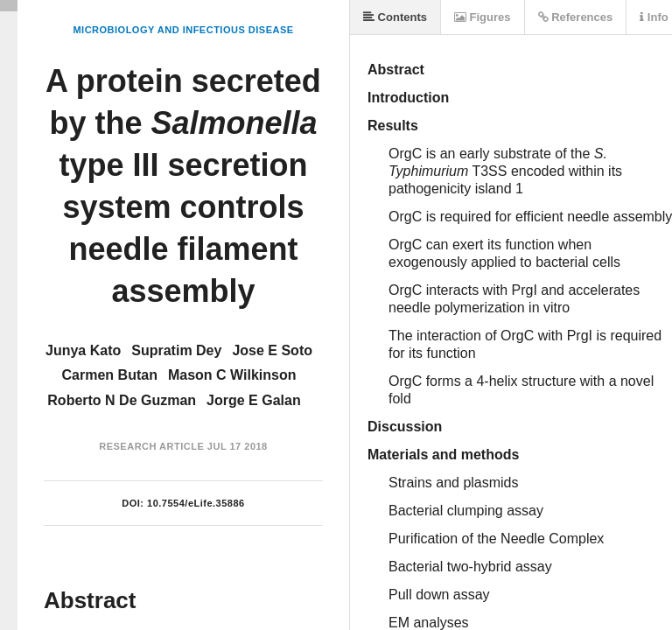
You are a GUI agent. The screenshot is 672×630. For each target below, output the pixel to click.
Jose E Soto (272, 350)
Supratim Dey (176, 350)
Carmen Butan (110, 375)
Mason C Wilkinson (232, 375)
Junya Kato (83, 350)
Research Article (151, 446)
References (576, 17)
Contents (395, 17)
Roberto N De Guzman (122, 400)
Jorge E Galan (254, 400)
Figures (483, 17)
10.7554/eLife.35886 (196, 503)
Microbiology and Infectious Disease (183, 30)
